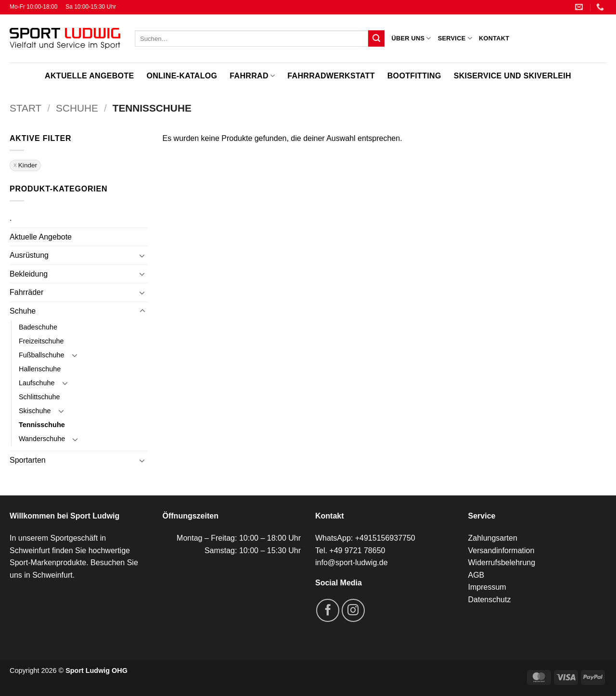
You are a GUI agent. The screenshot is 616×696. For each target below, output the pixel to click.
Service (455, 38)
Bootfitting (414, 76)
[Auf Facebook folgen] (328, 610)
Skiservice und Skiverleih (513, 76)
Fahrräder (26, 292)
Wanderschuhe (42, 439)
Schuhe (77, 108)
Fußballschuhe (41, 355)
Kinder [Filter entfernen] (28, 165)
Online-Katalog (182, 76)
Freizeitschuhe (41, 341)
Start (26, 108)
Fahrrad (252, 76)
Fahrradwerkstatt (331, 76)
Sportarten (28, 460)
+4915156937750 (385, 538)
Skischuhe (35, 411)
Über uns (411, 38)
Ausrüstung (29, 255)
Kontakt (494, 38)
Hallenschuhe (40, 369)
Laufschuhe (37, 383)
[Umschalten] (142, 255)
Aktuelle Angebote (89, 76)
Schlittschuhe (39, 397)
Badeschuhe (38, 327)
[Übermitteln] (376, 38)
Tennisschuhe (42, 425)
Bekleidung (29, 274)
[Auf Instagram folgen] (353, 610)
